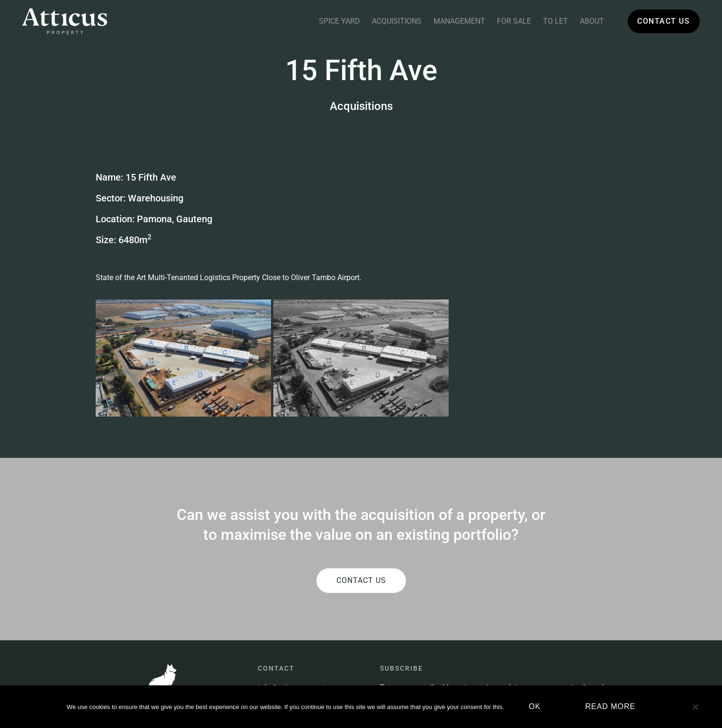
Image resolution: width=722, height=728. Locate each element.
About (592, 21)
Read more (610, 706)
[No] (695, 710)
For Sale (514, 21)
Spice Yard (339, 21)
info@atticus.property (294, 609)
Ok (535, 706)
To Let (555, 21)
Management (459, 21)
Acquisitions (397, 21)
